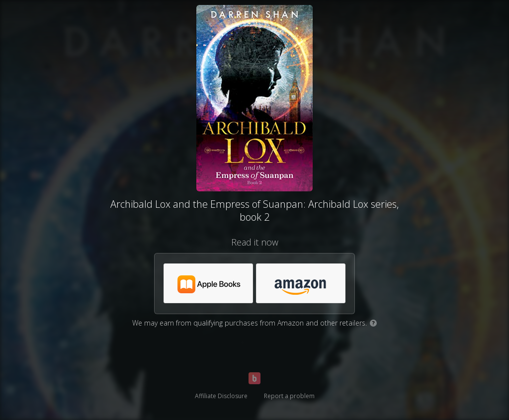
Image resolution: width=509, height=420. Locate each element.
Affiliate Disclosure (221, 396)
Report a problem (289, 396)
